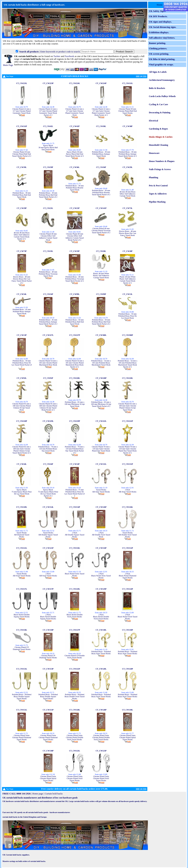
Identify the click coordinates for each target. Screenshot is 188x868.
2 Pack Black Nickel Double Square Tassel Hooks (48, 617)
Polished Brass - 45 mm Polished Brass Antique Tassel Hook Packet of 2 (48, 322)
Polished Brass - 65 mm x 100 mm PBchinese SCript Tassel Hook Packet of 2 (101, 404)
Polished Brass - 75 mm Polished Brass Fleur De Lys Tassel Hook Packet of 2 (75, 493)
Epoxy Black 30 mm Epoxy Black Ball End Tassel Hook (48, 147)
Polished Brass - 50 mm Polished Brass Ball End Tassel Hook (75, 322)
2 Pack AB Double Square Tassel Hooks (75, 535)
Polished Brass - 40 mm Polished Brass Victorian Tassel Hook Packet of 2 (75, 279)
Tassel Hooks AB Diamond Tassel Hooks (22, 535)
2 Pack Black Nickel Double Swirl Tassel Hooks (101, 617)
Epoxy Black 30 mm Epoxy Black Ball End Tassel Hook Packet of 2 (75, 154)
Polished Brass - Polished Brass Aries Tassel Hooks (101, 653)
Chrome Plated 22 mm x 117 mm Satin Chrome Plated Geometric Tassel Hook (74, 112)
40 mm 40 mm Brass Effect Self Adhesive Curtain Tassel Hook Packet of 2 (22, 236)
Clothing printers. (158, 49)
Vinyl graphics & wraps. (161, 65)
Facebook (70, 56)
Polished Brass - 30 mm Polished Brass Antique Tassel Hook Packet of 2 (127, 154)
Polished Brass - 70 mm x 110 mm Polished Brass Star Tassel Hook (48, 449)
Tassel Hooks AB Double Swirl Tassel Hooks (127, 535)
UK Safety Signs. (157, 11)
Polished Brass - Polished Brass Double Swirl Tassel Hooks (75, 697)
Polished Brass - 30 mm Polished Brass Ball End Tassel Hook (22, 195)
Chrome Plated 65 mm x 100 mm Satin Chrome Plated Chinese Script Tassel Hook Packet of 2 (22, 450)
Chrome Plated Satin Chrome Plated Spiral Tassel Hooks (128, 737)
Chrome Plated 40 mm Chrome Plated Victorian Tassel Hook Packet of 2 (101, 231)
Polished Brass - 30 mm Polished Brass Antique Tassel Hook (101, 154)
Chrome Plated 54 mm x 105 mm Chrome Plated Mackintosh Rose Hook (48, 363)
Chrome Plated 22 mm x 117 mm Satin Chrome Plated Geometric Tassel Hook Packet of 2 (101, 112)
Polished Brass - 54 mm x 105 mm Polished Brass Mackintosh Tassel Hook (101, 363)
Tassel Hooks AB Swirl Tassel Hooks (22, 575)
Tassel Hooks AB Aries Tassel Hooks (101, 491)
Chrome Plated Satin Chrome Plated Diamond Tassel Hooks (22, 737)
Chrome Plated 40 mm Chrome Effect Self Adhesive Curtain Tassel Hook (48, 237)
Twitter (57, 56)
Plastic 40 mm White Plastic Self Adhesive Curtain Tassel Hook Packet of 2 (127, 280)
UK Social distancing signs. (163, 27)
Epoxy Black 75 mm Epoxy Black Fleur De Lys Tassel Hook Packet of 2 (48, 493)
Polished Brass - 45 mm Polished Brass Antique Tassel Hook (22, 312)
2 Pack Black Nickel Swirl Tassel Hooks (128, 617)
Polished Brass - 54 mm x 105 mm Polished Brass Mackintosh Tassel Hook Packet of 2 (127, 364)
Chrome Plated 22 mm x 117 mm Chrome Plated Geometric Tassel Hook (22, 111)
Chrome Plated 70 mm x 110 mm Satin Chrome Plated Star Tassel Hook (101, 449)
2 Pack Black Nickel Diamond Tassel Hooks (128, 576)
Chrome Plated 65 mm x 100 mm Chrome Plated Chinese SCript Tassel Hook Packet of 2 (48, 407)
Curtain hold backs (54, 794)
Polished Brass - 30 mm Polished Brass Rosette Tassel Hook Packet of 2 (101, 193)
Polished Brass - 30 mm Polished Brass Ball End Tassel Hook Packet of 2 (48, 195)
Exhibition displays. (159, 32)
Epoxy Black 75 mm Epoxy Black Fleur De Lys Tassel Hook (22, 492)
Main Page (8, 64)
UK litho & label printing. (162, 59)
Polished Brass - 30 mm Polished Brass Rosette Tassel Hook (75, 188)
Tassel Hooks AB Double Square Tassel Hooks (48, 535)
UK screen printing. (159, 54)
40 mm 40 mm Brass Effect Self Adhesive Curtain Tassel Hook (127, 194)
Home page (38, 794)
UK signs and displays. (160, 22)
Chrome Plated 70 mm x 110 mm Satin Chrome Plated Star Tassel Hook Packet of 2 (128, 450)
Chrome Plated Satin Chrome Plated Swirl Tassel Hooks (75, 778)
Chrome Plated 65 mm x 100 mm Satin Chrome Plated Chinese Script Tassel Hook (128, 407)
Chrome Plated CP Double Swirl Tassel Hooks (75, 657)
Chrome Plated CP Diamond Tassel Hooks (22, 648)
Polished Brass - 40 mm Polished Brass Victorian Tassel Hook (48, 274)
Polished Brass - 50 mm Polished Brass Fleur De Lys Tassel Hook (127, 316)
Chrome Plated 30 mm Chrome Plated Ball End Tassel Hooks (128, 111)
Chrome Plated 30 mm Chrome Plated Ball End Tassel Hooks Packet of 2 (22, 154)
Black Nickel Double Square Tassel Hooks (22, 616)
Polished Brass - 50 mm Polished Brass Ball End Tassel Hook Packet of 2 (101, 322)
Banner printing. (157, 43)
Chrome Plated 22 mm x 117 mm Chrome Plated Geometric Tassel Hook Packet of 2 (48, 112)
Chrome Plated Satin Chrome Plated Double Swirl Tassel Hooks (75, 737)
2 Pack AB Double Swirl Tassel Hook (101, 535)
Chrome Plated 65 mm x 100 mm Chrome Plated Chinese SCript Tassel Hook (22, 407)
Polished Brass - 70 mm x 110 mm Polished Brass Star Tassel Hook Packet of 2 (75, 450)
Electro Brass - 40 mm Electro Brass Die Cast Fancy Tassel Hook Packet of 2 (22, 280)
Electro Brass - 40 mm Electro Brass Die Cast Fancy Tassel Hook (127, 233)
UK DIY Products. (158, 16)
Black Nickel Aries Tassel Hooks (75, 575)
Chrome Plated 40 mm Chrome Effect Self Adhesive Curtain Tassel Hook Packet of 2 (75, 237)
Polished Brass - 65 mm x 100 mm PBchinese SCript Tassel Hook (75, 404)
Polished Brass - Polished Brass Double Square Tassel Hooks (22, 697)
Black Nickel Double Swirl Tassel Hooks (74, 616)
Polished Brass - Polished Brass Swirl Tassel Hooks (101, 696)
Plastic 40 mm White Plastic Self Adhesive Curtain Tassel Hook (101, 276)
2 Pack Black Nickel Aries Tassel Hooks (101, 576)
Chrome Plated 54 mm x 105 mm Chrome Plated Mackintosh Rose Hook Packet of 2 (74, 364)
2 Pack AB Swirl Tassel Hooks (48, 575)
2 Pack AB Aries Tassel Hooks (127, 491)
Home (160, 5)
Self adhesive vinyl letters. (162, 38)
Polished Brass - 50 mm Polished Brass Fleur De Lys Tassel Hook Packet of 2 (22, 364)
